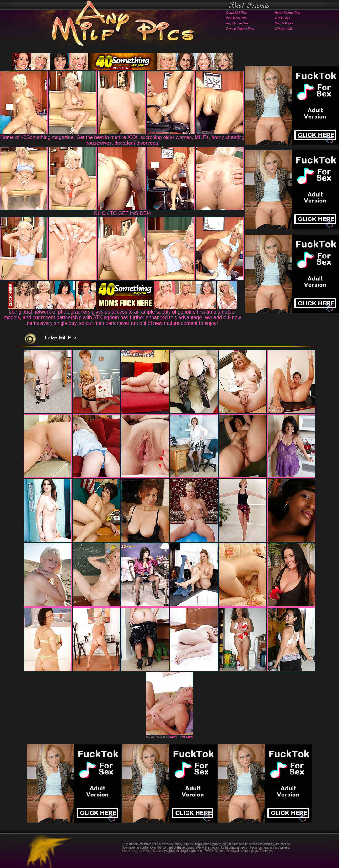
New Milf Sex (284, 23)
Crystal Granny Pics (240, 29)
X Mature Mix (284, 29)
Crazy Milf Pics (236, 13)
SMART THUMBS (181, 737)
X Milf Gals (282, 18)
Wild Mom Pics (236, 18)
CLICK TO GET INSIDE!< (122, 213)
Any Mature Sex (237, 23)
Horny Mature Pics (288, 13)
